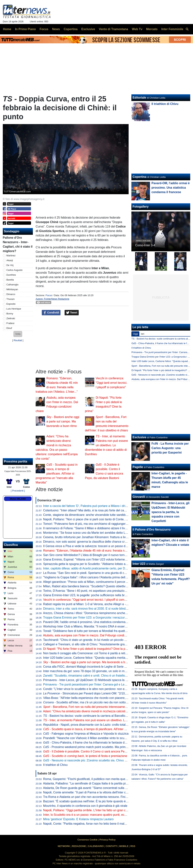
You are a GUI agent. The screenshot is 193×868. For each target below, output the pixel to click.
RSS (133, 846)
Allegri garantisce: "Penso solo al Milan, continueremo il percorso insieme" (92, 582)
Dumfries (11, 275)
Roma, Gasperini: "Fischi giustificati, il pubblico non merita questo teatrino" (92, 779)
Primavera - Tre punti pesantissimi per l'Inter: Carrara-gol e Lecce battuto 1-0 (94, 684)
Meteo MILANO (18, 499)
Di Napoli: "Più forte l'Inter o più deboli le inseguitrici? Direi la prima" (88, 649)
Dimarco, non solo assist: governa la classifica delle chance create (87, 542)
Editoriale (139, 98)
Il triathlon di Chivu (55, 765)
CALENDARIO (96, 846)
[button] (18, 334)
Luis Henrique (14, 309)
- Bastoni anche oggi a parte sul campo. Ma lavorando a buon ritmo (63, 421)
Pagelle (138, 467)
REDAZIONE (79, 846)
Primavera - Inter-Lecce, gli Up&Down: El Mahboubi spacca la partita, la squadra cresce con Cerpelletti (111, 680)
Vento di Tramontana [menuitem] (113, 29)
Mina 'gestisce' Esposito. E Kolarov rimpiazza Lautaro (78, 819)
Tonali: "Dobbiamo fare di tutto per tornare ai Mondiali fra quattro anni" (89, 631)
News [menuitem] (56, 29)
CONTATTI (111, 846)
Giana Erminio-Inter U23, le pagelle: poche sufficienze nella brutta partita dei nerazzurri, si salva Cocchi (111, 595)
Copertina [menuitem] (71, 29)
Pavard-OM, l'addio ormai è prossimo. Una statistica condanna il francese (92, 622)
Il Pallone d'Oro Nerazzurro (152, 530)
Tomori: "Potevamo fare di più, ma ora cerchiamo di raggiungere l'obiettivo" (92, 524)
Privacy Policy (108, 840)
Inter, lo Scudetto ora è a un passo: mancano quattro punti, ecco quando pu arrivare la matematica (108, 815)
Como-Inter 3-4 (145, 245)
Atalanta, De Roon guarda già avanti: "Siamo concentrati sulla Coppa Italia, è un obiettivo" (102, 788)
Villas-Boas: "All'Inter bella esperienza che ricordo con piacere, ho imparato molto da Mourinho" (106, 698)
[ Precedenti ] (18, 491)
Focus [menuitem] (44, 29)
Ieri (143, 334)
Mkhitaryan (12, 289)
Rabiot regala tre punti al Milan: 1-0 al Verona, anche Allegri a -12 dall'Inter (92, 604)
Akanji (10, 260)
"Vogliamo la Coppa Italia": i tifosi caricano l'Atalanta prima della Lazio (89, 577)
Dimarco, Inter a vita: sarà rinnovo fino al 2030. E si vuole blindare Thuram (92, 609)
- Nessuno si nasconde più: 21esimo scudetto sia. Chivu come (91, 760)
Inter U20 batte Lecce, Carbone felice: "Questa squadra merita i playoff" (90, 658)
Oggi (135, 334)
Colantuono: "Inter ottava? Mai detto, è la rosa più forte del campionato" (90, 510)
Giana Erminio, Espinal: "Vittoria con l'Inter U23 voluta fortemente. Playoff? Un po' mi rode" (103, 559)
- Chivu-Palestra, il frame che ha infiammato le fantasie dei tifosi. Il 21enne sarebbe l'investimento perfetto (116, 743)
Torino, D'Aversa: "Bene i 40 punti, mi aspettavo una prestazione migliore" (91, 591)
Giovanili (139, 497)
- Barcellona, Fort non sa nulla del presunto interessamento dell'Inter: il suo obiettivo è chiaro (108, 707)
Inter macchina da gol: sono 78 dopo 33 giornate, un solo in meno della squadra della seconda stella (109, 671)
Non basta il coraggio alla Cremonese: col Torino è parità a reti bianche (90, 653)
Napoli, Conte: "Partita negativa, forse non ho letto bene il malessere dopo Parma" (97, 824)
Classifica (11, 545)
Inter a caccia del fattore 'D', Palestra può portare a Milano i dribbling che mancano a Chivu (103, 506)
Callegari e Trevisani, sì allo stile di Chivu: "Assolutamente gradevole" (89, 644)
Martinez (11, 256)
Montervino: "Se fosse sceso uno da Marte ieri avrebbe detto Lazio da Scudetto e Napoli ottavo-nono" (110, 533)
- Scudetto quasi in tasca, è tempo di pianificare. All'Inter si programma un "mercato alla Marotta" (57, 474)
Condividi (51, 313)
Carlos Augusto (15, 270)
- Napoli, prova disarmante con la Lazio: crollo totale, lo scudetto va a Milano (101, 725)
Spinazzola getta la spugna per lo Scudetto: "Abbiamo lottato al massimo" (92, 564)
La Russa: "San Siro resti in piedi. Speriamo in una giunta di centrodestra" (92, 573)
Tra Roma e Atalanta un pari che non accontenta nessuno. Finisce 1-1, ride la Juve (97, 797)
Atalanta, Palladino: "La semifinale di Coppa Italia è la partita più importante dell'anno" (99, 783)
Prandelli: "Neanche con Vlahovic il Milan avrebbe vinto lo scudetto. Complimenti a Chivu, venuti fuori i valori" (115, 738)
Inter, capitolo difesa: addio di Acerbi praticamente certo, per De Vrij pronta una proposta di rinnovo (108, 568)
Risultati (18, 340)
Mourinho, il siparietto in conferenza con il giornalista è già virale (85, 806)
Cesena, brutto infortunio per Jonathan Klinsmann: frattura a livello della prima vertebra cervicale (107, 537)
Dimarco (11, 294)
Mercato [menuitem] (152, 29)
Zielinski (11, 318)
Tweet (72, 313)
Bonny (10, 314)
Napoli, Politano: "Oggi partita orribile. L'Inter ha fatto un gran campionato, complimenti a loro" (105, 810)
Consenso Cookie (87, 840)
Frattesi (10, 323)
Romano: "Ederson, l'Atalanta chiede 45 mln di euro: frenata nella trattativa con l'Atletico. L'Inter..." (108, 551)
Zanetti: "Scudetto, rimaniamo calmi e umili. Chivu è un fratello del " (92, 676)
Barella (10, 280)
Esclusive (139, 437)
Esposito (11, 304)
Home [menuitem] (7, 29)
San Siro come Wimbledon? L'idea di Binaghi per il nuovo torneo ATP (89, 555)
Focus (49, 295)
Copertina (139, 177)
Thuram (11, 299)
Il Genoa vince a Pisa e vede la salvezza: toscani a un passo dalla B (88, 546)
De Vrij (10, 265)
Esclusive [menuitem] (88, 29)
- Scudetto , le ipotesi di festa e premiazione (85, 756)
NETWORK (64, 846)
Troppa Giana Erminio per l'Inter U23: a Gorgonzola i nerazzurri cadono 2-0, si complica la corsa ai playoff (113, 618)
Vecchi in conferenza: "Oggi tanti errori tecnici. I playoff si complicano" (112, 383)
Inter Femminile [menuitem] (172, 29)
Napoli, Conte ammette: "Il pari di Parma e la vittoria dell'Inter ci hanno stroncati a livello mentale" (107, 792)
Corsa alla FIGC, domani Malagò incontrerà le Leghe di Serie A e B (87, 667)
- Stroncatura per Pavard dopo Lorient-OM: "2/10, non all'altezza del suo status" (104, 693)
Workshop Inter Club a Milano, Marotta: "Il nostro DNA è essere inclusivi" (91, 626)
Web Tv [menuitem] (137, 29)
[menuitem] (187, 29)
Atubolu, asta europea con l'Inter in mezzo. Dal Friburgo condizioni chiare (91, 635)
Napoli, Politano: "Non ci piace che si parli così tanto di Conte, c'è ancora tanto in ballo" (100, 519)
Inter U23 (139, 564)
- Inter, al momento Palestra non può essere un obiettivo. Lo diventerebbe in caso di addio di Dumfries (106, 445)
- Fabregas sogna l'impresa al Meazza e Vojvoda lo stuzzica (86, 734)
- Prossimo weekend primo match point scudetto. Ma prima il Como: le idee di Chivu (102, 747)
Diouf (9, 328)
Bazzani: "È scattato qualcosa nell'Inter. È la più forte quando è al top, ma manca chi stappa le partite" (110, 801)
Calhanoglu (13, 285)
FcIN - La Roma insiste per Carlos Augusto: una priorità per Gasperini (170, 448)
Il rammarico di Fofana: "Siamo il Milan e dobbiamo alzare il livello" (87, 528)
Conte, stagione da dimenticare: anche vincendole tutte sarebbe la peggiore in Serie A (100, 515)
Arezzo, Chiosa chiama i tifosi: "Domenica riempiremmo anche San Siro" (91, 613)
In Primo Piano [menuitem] (25, 29)
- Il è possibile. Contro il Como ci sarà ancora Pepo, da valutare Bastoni (99, 751)
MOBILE (124, 846)
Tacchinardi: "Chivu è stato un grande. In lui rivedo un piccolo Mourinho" (90, 640)
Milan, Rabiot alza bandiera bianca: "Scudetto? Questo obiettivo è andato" (92, 586)
